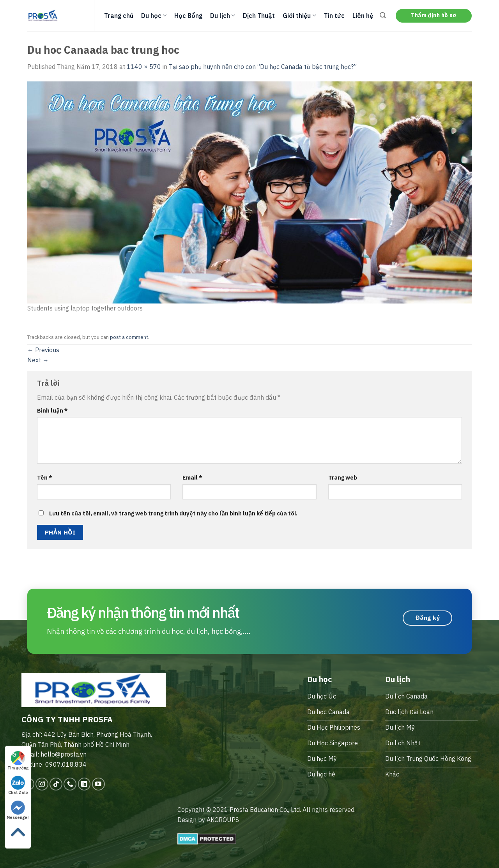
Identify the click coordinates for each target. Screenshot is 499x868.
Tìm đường (18, 761)
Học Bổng (188, 16)
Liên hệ (363, 16)
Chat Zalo (18, 785)
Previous (43, 350)
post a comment (129, 337)
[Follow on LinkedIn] (84, 784)
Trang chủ (119, 16)
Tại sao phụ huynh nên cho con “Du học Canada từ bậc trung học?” (263, 67)
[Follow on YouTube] (98, 784)
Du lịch (223, 16)
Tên (45, 477)
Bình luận (52, 410)
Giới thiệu (299, 16)
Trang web (343, 477)
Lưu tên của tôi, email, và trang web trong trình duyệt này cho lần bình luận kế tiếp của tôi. (173, 513)
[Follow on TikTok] (56, 784)
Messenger (18, 810)
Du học (154, 16)
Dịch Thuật (259, 16)
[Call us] (70, 784)
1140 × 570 (144, 67)
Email (192, 477)
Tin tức (334, 16)
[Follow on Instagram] (42, 784)
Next (38, 360)
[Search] (383, 15)
